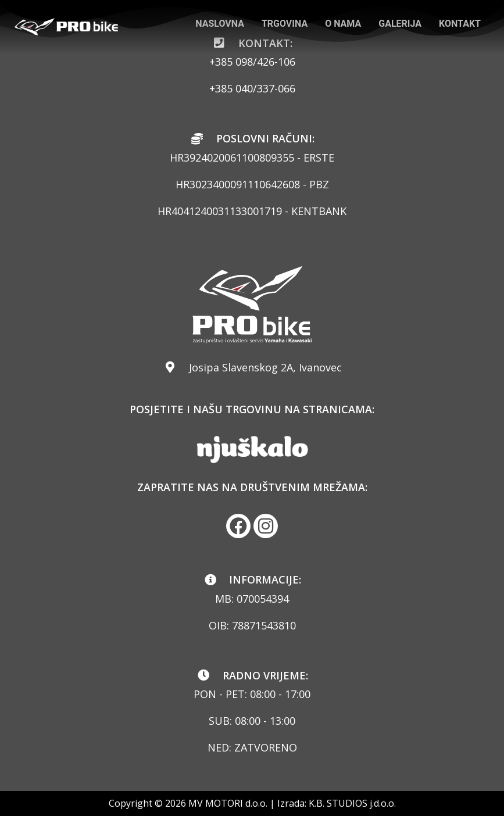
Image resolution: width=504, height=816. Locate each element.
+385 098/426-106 (252, 62)
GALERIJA (400, 24)
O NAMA (343, 24)
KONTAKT (460, 24)
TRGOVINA (285, 24)
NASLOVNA (220, 24)
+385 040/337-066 (252, 88)
